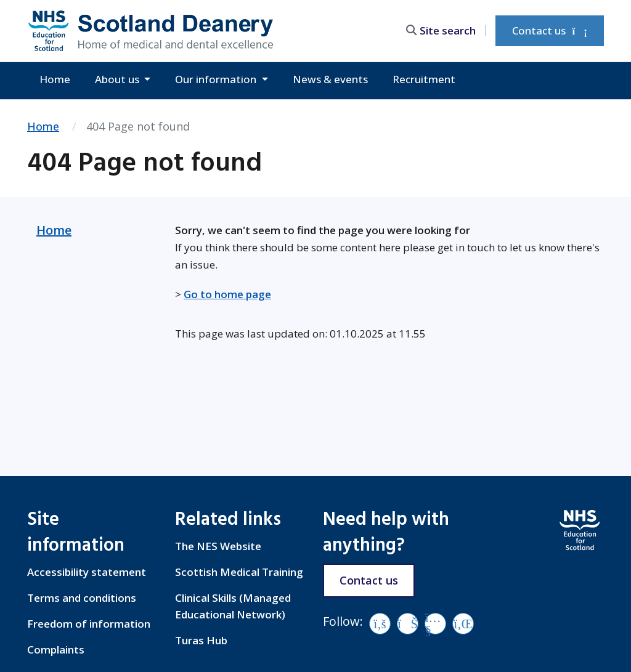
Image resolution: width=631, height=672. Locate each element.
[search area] (446, 30)
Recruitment (424, 79)
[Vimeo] (408, 624)
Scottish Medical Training (239, 572)
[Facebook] (380, 624)
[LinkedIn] (463, 624)
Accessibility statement (87, 572)
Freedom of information (89, 624)
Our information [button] (217, 79)
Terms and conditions (82, 598)
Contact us (550, 30)
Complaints (56, 650)
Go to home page (227, 294)
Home (55, 79)
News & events (330, 79)
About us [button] (118, 79)
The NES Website (218, 546)
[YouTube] (435, 624)
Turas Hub (201, 640)
